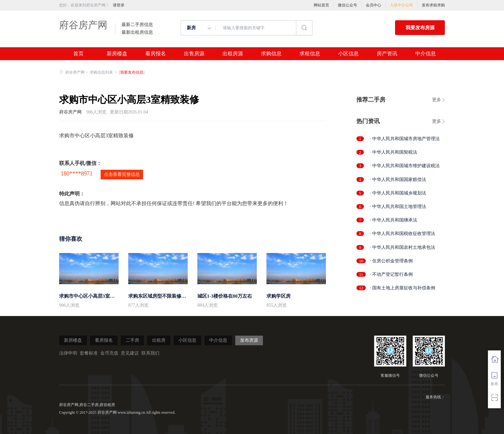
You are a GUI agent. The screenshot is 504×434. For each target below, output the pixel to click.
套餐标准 (89, 353)
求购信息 (271, 54)
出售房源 (194, 54)
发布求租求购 (433, 5)
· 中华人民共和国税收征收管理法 (403, 234)
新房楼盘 (117, 54)
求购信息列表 (102, 72)
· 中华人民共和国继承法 (394, 220)
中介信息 (426, 54)
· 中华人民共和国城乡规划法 (398, 193)
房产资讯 (387, 54)
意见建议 (130, 353)
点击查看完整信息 (122, 174)
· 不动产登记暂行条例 (391, 274)
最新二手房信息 (137, 25)
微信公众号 (347, 5)
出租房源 (233, 54)
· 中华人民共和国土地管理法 (398, 207)
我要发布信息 (132, 72)
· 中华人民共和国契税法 (394, 152)
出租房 (159, 340)
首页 (78, 54)
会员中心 (373, 5)
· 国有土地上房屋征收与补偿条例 (403, 288)
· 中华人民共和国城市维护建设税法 (405, 166)
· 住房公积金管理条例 (391, 261)
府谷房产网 (83, 25)
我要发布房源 (420, 28)
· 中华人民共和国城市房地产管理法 (405, 139)
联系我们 (150, 353)
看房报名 (156, 54)
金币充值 (109, 353)
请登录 (119, 5)
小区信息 (348, 54)
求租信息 (310, 54)
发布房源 (249, 340)
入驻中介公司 (401, 5)
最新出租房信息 (137, 32)
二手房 (132, 340)
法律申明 (68, 353)
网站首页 (321, 5)
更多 (437, 100)
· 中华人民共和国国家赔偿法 (398, 180)
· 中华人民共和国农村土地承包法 (403, 247)
